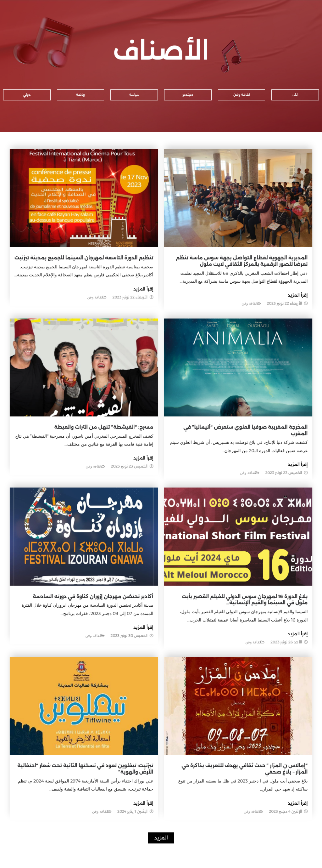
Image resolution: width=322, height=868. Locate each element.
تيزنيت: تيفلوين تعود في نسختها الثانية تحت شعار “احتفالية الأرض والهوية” (104, 732)
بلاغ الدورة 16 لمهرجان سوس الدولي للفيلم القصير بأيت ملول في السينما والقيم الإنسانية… (231, 586)
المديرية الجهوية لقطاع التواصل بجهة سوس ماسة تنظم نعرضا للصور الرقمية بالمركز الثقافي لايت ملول (229, 293)
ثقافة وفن (237, 330)
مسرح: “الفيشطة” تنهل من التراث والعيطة (110, 437)
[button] (295, 95)
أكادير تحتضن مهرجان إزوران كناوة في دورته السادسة (101, 583)
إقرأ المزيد (279, 323)
